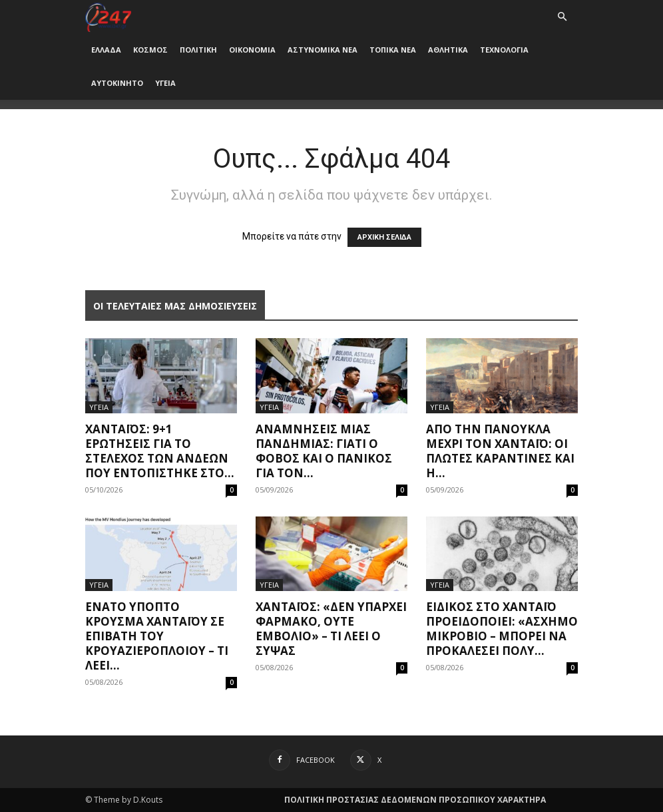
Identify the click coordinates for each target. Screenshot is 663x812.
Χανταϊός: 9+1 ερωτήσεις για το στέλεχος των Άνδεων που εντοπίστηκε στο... (160, 451)
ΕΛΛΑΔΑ (106, 50)
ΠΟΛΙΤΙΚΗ (198, 50)
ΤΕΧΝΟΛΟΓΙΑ (504, 50)
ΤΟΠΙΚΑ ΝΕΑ (393, 50)
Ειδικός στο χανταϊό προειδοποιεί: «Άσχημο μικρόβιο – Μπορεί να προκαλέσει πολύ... (502, 629)
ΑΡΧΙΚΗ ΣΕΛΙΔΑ (384, 237)
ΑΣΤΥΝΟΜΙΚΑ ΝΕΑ (323, 50)
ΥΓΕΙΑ (165, 83)
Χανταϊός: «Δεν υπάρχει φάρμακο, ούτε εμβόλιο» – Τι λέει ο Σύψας (331, 629)
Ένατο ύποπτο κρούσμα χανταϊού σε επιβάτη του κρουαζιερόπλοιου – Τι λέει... (157, 636)
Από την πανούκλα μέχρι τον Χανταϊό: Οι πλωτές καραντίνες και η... (500, 451)
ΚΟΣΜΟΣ (150, 50)
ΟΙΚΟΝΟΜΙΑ (252, 50)
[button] (562, 17)
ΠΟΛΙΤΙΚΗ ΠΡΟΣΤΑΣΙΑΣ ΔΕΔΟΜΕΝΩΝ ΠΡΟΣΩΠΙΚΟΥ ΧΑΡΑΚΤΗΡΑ (415, 800)
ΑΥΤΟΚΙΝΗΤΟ (117, 83)
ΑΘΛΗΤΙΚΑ (448, 50)
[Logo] (108, 16)
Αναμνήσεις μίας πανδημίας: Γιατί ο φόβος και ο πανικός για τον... (324, 451)
